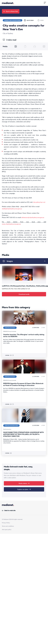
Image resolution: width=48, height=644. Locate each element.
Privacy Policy (6, 523)
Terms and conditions (8, 526)
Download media (24, 294)
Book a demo (24, 483)
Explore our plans (24, 489)
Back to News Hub (11, 11)
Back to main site (9, 511)
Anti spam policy (7, 529)
